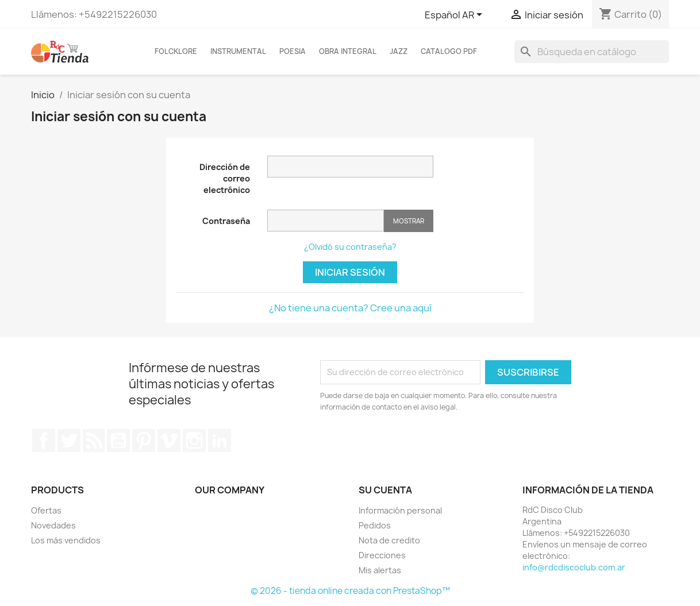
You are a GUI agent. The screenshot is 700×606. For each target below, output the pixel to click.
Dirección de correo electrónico (225, 178)
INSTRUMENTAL (238, 51)
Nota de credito (389, 540)
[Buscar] (592, 52)
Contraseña (226, 221)
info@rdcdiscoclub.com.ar (574, 567)
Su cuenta (385, 490)
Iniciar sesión (350, 272)
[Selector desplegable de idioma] (455, 16)
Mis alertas (380, 570)
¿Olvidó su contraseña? (350, 247)
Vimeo (169, 441)
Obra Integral (348, 51)
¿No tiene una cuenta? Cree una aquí (350, 308)
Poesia (293, 51)
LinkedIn (220, 441)
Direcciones (382, 555)
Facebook (44, 441)
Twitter (69, 441)
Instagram (194, 441)
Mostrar (409, 221)
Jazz (399, 51)
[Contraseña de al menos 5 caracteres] (326, 221)
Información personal (400, 510)
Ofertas (46, 510)
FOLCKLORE (176, 51)
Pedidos (375, 525)
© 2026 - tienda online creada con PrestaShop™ (350, 591)
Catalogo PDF (449, 51)
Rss (94, 441)
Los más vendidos (66, 540)
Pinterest (144, 441)
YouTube (118, 441)
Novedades (53, 525)
